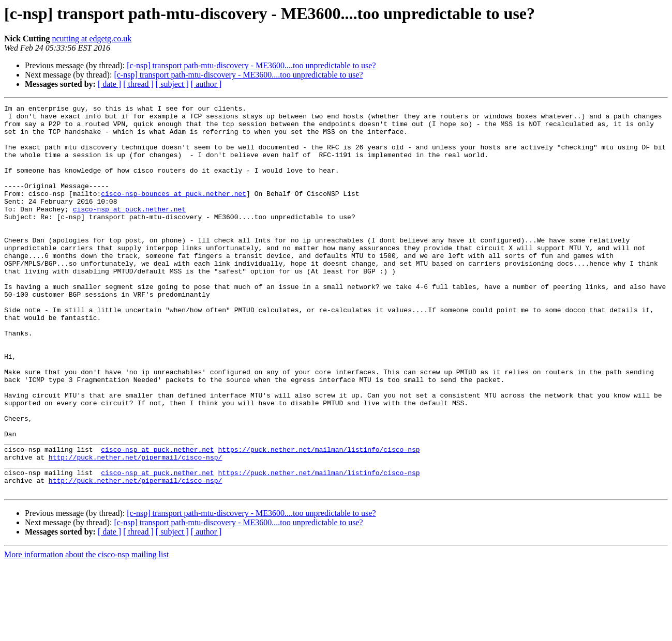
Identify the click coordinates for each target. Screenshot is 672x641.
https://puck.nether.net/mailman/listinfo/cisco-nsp (319, 519)
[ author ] (206, 84)
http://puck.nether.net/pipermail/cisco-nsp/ (135, 528)
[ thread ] (138, 84)
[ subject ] (172, 84)
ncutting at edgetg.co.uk (92, 39)
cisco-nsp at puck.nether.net (129, 231)
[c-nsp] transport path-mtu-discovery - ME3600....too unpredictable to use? (251, 65)
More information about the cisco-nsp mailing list (86, 632)
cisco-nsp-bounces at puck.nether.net (174, 212)
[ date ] (109, 84)
